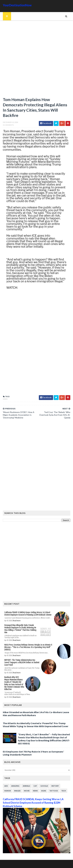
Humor (8, 791)
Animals (26, 786)
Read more (17, 621)
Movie (27, 791)
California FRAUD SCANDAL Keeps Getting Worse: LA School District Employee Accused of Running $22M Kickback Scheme (28, 614)
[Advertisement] (36, 60)
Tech (64, 791)
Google (44, 786)
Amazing (15, 786)
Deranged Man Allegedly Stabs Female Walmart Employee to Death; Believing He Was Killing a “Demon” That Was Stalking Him (20, 629)
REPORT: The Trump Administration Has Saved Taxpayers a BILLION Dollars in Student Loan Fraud (22, 662)
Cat (35, 786)
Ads (6, 786)
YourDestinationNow (17, 5)
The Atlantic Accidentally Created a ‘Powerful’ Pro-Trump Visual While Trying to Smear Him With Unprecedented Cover (36, 725)
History (55, 786)
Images (17, 791)
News (5, 399)
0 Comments (8, 125)
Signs (44, 791)
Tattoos (54, 791)
